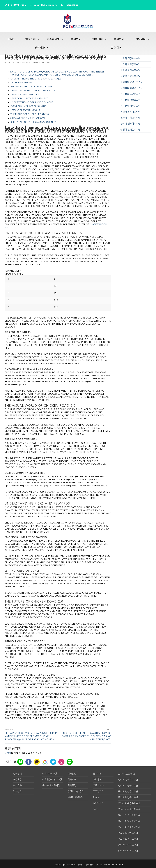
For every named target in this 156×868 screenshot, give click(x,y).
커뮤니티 (142, 38)
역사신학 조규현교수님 (131, 92)
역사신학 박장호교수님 (131, 98)
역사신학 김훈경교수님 (131, 104)
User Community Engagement (29, 97)
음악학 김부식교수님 (130, 122)
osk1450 (10, 61)
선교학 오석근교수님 (130, 116)
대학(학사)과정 (50, 772)
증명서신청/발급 (76, 790)
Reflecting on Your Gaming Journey (33, 121)
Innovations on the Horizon (27, 117)
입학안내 (99, 38)
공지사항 (97, 772)
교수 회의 (116, 46)
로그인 (8, 752)
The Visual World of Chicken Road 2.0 (34, 89)
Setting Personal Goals (25, 109)
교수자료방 (55, 38)
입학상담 (17, 790)
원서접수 (17, 784)
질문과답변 (98, 802)
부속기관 (41, 46)
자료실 (96, 796)
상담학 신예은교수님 (130, 128)
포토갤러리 (98, 790)
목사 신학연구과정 (51, 784)
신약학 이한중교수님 (130, 63)
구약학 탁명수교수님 (130, 75)
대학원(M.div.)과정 (52, 778)
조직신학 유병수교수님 (131, 81)
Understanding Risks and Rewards (32, 101)
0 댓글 (46, 61)
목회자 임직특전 (75, 796)
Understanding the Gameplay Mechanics (36, 77)
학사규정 (72, 784)
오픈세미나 (98, 784)
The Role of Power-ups (25, 93)
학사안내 (121, 38)
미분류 (36, 61)
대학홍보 (97, 778)
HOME (12, 38)
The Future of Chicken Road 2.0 (30, 113)
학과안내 (78, 38)
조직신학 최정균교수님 (131, 87)
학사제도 (72, 778)
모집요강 (17, 778)
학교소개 (32, 38)
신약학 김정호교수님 (130, 57)
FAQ (95, 808)
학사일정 (72, 772)
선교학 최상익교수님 (130, 110)
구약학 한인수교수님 (130, 69)
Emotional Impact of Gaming (28, 105)
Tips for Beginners (21, 81)
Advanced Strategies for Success (31, 85)
